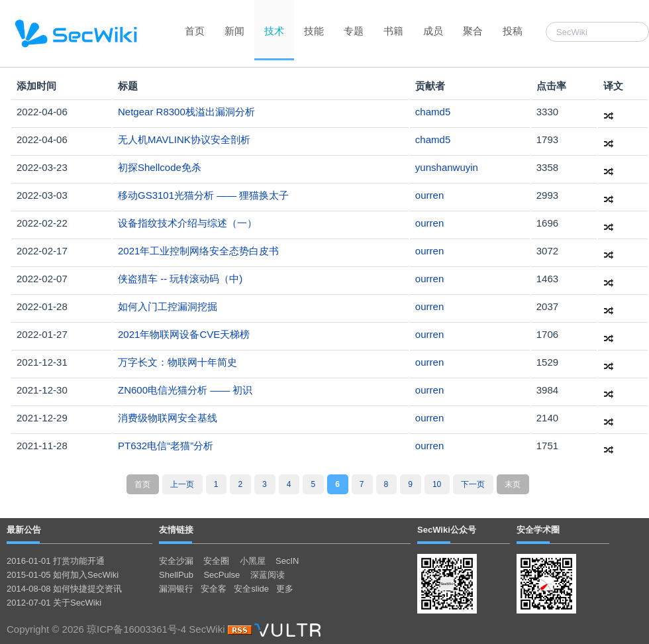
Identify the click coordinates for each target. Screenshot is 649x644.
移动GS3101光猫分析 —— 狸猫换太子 (203, 195)
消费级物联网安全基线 (168, 418)
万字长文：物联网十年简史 (177, 362)
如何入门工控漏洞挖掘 (168, 306)
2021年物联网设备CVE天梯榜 (184, 334)
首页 (195, 31)
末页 (513, 484)
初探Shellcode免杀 (160, 167)
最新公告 (24, 530)
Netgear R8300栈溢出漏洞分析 (186, 112)
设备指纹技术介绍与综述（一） (187, 223)
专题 (354, 31)
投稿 (513, 31)
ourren (429, 195)
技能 (314, 31)
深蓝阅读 (268, 575)
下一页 (473, 484)
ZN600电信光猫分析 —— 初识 (185, 390)
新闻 (234, 31)
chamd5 (433, 112)
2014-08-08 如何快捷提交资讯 (64, 589)
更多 (285, 589)
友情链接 (176, 530)
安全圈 (216, 561)
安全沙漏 (176, 561)
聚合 (473, 31)
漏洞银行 (176, 589)
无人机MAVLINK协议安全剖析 (184, 139)
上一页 (182, 484)
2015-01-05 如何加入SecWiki (63, 575)
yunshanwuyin (447, 167)
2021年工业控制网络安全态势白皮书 (198, 251)
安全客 (214, 589)
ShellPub (176, 575)
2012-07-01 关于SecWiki (54, 603)
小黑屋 (253, 561)
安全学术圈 (538, 530)
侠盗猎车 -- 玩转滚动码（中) (180, 279)
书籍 (393, 31)
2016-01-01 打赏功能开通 (56, 561)
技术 (274, 31)
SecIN (287, 561)
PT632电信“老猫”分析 (166, 446)
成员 (433, 31)
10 (437, 484)
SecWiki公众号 (447, 530)
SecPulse (222, 575)
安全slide (251, 589)
